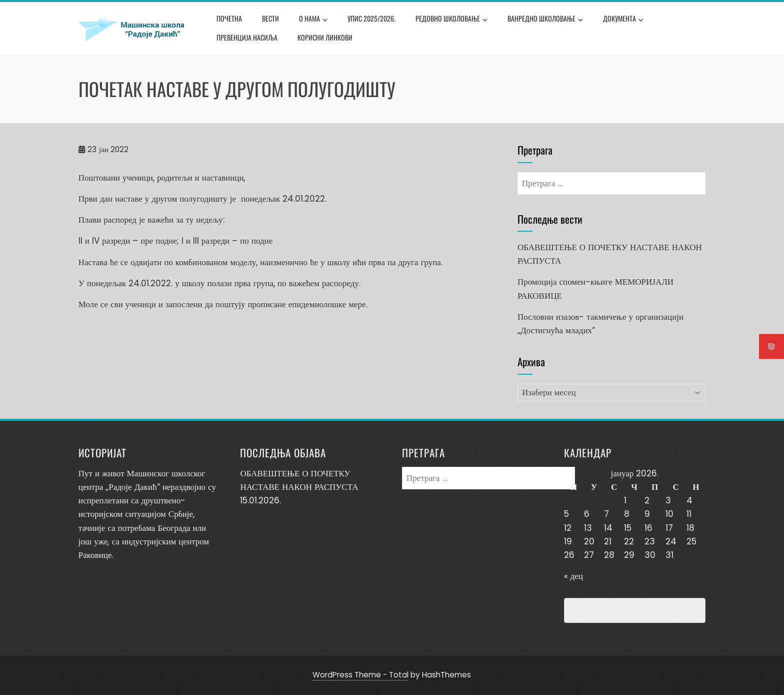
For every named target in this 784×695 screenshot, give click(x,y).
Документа (623, 20)
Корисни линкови (325, 37)
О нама (313, 20)
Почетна (229, 18)
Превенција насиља (247, 37)
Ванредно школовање (545, 20)
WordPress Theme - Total (360, 675)
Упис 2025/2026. (371, 18)
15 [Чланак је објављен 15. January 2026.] (628, 528)
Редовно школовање (451, 20)
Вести (270, 18)
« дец (573, 576)
